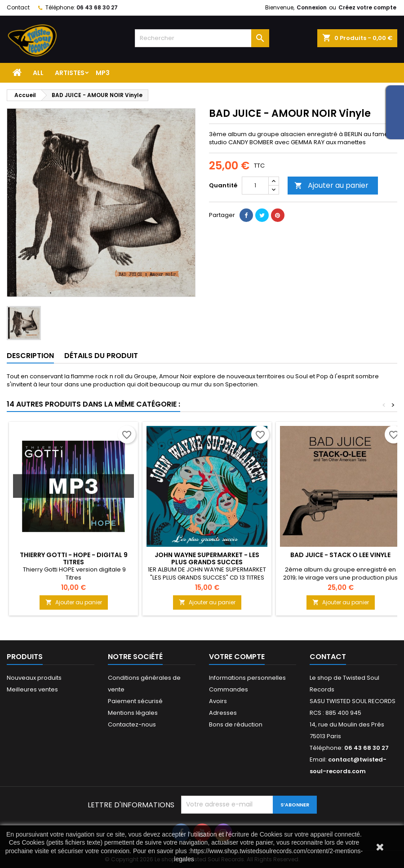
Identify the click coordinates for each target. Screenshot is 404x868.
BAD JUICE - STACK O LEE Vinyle (340, 555)
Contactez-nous (132, 724)
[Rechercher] (202, 38)
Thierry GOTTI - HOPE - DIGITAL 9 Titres (74, 558)
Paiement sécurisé (135, 701)
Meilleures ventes (32, 689)
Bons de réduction (236, 724)
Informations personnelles (247, 678)
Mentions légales (133, 713)
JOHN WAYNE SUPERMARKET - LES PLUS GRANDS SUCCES (207, 558)
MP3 (103, 73)
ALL (38, 73)
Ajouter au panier (331, 185)
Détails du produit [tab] (101, 356)
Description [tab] (30, 356)
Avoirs (218, 701)
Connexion (312, 7)
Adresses (223, 713)
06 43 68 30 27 (97, 7)
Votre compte (237, 657)
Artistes (70, 73)
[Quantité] (255, 186)
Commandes (229, 689)
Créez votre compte (367, 7)
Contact (18, 7)
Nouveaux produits (34, 678)
